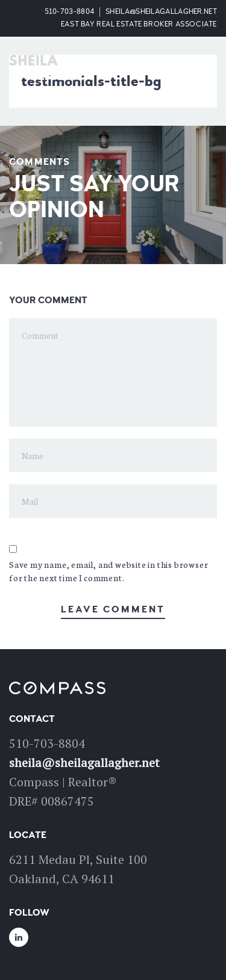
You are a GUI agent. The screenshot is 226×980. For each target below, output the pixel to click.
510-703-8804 (70, 12)
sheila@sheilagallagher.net (161, 12)
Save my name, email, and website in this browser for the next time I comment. (108, 571)
